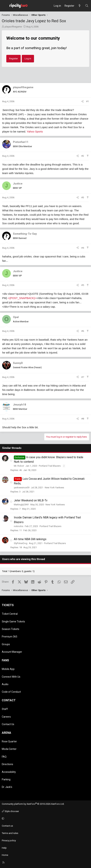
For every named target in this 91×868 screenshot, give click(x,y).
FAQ (4, 757)
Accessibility (9, 772)
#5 (83, 285)
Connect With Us (11, 677)
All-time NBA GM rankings (30, 539)
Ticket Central (10, 614)
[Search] (87, 6)
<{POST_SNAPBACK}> (22, 298)
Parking (6, 779)
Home (5, 855)
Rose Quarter (9, 741)
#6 (83, 331)
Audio (5, 684)
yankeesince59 (22, 488)
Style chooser (10, 811)
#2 (83, 156)
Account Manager (12, 652)
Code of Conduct (11, 692)
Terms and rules (10, 833)
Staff (5, 709)
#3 (83, 197)
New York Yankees (54, 488)
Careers (6, 717)
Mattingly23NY (21, 505)
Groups (6, 644)
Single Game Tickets (13, 622)
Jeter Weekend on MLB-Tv (31, 500)
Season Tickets (11, 629)
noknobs (19, 526)
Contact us (7, 826)
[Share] (82, 102)
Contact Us (8, 724)
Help (4, 848)
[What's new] (80, 6)
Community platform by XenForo (33, 804)
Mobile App (8, 669)
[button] (45, 819)
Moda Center (9, 749)
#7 (83, 377)
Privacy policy (9, 840)
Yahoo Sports (35, 131)
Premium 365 (10, 637)
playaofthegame (13, 27)
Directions (7, 764)
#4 (83, 248)
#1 (87, 101)
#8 (83, 419)
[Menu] (5, 6)
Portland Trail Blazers (50, 466)
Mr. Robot (19, 466)
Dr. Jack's (7, 787)
